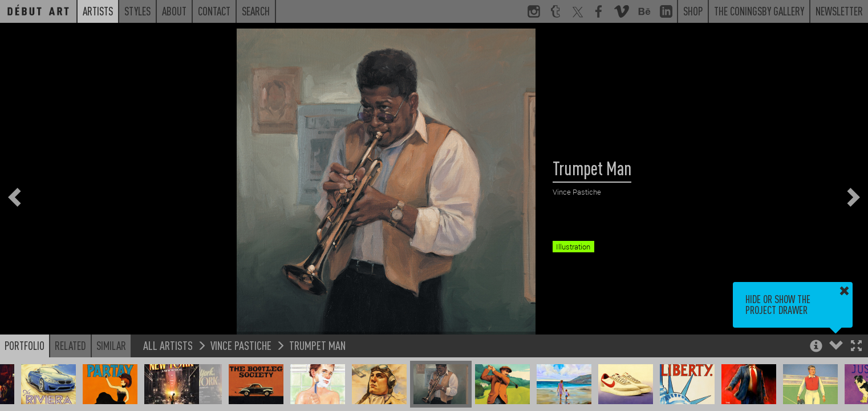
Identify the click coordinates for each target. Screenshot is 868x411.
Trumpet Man (317, 345)
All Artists (168, 345)
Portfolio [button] (25, 345)
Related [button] (70, 345)
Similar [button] (111, 345)
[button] (856, 347)
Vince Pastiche (241, 345)
